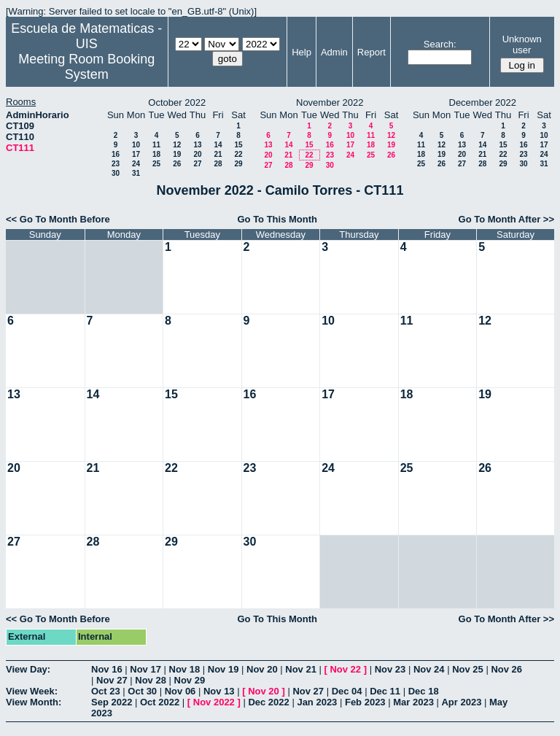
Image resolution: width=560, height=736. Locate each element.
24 (136, 164)
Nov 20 (262, 669)
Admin (334, 52)
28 (218, 164)
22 (238, 154)
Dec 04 (347, 691)
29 (238, 164)
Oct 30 (142, 691)
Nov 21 (301, 669)
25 (156, 164)
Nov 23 (390, 669)
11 (156, 145)
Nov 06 (180, 691)
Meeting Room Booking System (86, 67)
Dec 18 (424, 691)
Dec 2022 (268, 702)
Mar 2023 (413, 702)
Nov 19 (223, 669)
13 (197, 145)
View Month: (34, 702)
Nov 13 (219, 691)
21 (218, 154)
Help (302, 52)
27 (197, 164)
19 (177, 154)
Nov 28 (151, 680)
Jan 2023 (317, 702)
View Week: (32, 691)
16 (116, 154)
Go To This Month (277, 219)
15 (238, 145)
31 (136, 173)
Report (372, 52)
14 (218, 145)
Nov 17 (145, 669)
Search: (440, 44)
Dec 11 (385, 691)
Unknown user (522, 44)
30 (116, 173)
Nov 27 (112, 680)
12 (177, 145)
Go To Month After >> (506, 219)
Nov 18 (185, 669)
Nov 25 (468, 669)
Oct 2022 (160, 702)
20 (197, 154)
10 (136, 145)
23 (116, 164)
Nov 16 (107, 669)
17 (136, 154)
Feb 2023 (365, 702)
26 (177, 164)
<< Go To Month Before (58, 219)
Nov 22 (345, 669)
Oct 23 (106, 691)
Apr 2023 (461, 702)
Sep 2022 (112, 702)
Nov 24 (429, 669)
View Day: (28, 669)
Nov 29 (190, 680)
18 (156, 154)
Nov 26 (506, 669)
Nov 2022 (214, 702)
